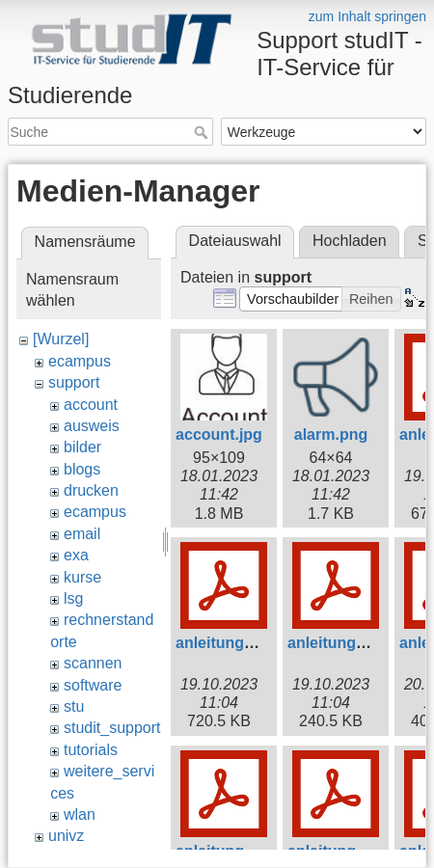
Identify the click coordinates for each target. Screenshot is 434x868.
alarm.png (331, 434)
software (93, 685)
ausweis (92, 426)
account (91, 405)
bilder (82, 447)
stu (74, 706)
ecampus (80, 361)
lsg (73, 598)
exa (76, 555)
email (82, 534)
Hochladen (350, 241)
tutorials (91, 750)
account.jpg (219, 434)
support (74, 382)
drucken (91, 490)
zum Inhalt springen (367, 16)
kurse (82, 577)
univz (66, 836)
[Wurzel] (61, 339)
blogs (82, 469)
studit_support (112, 728)
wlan (80, 814)
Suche (203, 132)
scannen (93, 663)
